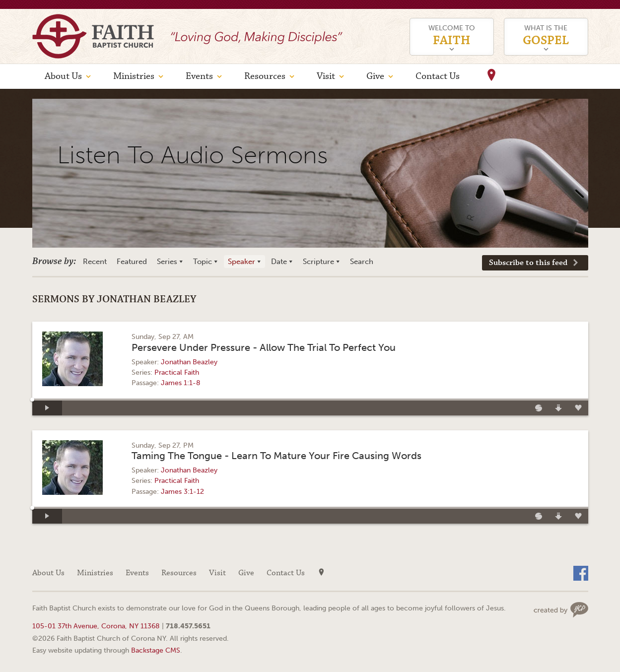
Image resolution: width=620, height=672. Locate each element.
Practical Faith (177, 372)
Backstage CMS (156, 650)
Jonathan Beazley (189, 362)
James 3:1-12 (182, 492)
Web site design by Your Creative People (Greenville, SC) (561, 610)
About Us (63, 76)
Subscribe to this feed (528, 263)
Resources (265, 76)
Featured (132, 262)
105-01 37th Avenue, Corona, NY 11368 (96, 626)
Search (362, 262)
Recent (95, 262)
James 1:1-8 (181, 383)
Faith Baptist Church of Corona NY (93, 36)
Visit (326, 76)
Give (375, 76)
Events (199, 76)
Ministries (134, 76)
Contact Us (438, 76)
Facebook (581, 573)
